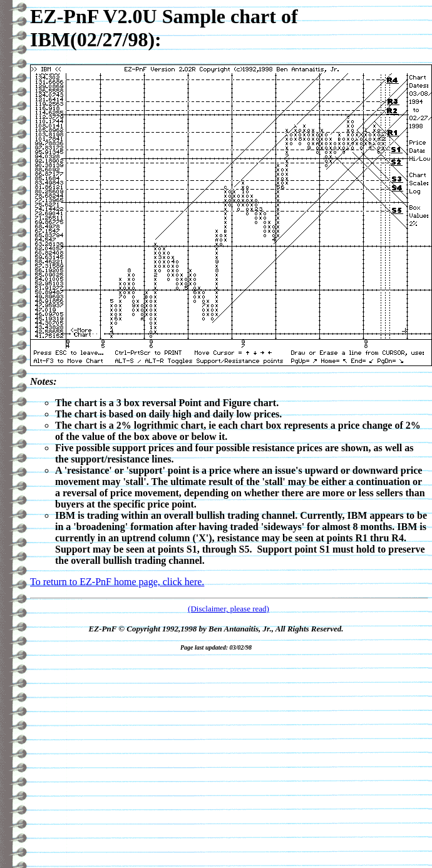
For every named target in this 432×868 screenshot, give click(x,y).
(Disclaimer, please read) (229, 609)
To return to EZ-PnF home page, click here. (117, 582)
